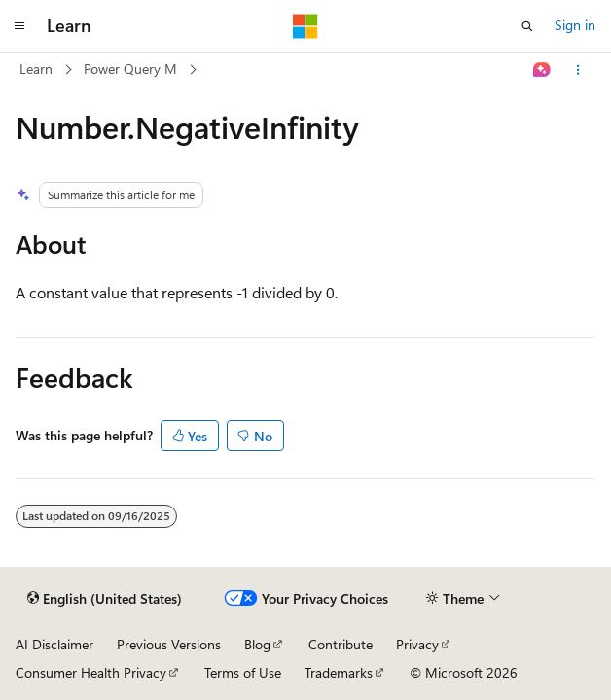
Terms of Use (243, 672)
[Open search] (527, 26)
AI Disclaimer (54, 644)
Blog (257, 644)
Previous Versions (169, 644)
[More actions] (578, 70)
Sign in (575, 25)
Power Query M (130, 69)
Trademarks (339, 672)
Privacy (417, 644)
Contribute (341, 644)
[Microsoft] (305, 26)
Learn (36, 69)
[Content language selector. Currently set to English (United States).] (105, 599)
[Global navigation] (19, 26)
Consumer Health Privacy (91, 672)
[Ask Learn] (542, 70)
